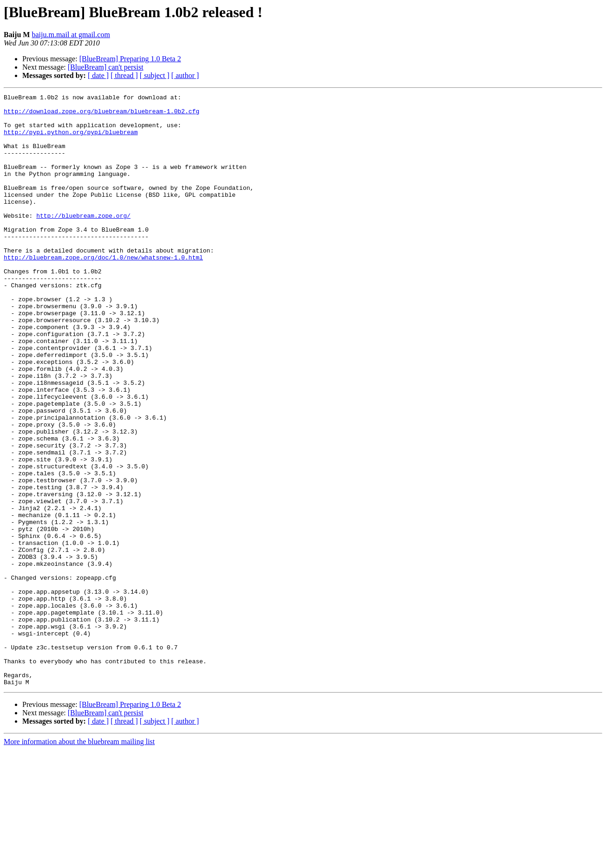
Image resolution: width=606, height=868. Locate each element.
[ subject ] (155, 75)
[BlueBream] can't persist (106, 67)
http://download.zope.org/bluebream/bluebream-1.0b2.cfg (101, 115)
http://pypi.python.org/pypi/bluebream (71, 140)
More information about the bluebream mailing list (79, 860)
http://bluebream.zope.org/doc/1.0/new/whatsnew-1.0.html (103, 291)
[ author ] (185, 75)
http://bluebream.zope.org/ (83, 240)
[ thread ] (124, 75)
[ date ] (98, 75)
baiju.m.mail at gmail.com (71, 35)
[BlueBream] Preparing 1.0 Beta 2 (130, 59)
